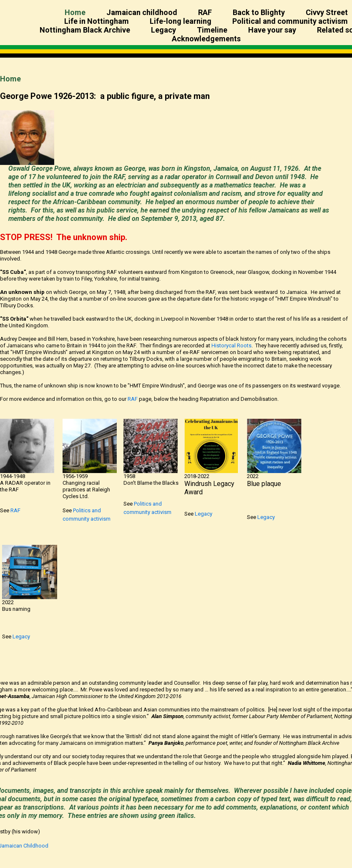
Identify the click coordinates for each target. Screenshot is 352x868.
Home (75, 13)
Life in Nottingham (97, 21)
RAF (205, 13)
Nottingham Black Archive (85, 30)
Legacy (163, 30)
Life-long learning (181, 21)
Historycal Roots (231, 345)
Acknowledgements (206, 39)
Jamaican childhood (142, 13)
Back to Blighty (259, 13)
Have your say (272, 30)
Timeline (212, 30)
